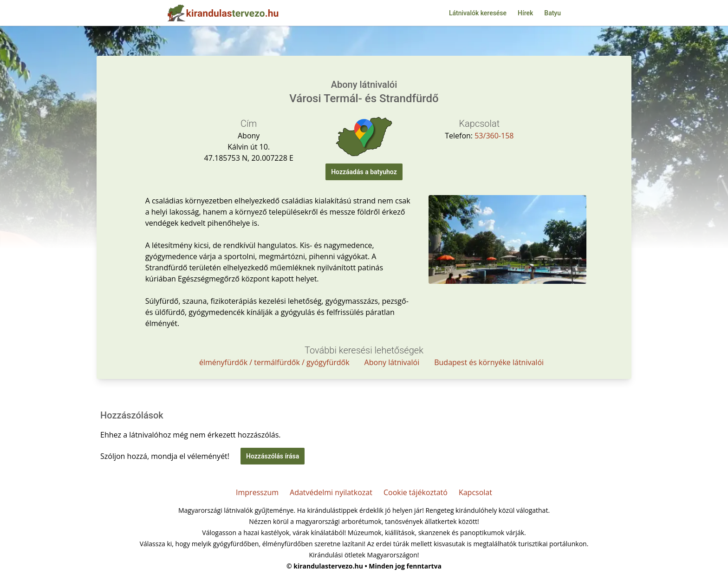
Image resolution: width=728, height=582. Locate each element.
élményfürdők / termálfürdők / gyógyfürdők (274, 362)
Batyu (552, 13)
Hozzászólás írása (273, 456)
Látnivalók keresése (478, 13)
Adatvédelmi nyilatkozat (331, 492)
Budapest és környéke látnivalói (489, 362)
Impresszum (257, 492)
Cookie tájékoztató (416, 492)
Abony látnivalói (392, 362)
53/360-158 (494, 136)
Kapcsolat (475, 492)
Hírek (525, 13)
